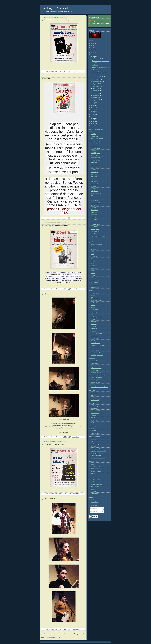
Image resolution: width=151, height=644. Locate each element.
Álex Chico (94, 234)
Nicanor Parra (95, 322)
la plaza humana (95, 343)
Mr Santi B (94, 428)
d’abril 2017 (96, 93)
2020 (93, 50)
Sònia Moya (59, 276)
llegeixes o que (95, 287)
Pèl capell (93, 418)
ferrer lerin (94, 249)
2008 (93, 121)
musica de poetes (96, 224)
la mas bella (94, 420)
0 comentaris (75, 71)
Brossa (93, 307)
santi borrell (94, 205)
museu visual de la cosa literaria (99, 387)
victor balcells (94, 210)
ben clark (93, 208)
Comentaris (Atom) (55, 638)
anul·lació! (48, 79)
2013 (93, 110)
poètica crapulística (96, 203)
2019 (93, 52)
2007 (93, 123)
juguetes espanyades (97, 484)
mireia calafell (95, 146)
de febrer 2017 (97, 98)
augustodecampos (96, 466)
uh (91, 239)
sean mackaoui (95, 486)
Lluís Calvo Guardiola (73, 276)
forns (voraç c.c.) (95, 256)
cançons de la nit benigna (98, 375)
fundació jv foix (95, 338)
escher (93, 489)
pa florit (93, 385)
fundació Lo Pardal (96, 471)
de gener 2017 (97, 100)
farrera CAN (94, 303)
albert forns (94, 167)
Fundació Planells (96, 479)
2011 (93, 114)
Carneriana (94, 212)
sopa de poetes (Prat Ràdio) (98, 236)
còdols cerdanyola (96, 444)
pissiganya (94, 182)
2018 (93, 55)
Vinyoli (93, 315)
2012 (93, 112)
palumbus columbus (96, 377)
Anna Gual (50, 276)
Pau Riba (93, 331)
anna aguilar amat (96, 143)
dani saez (93, 186)
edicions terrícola (95, 141)
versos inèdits (49, 499)
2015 (93, 105)
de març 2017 (97, 95)
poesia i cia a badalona (97, 453)
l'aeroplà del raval (96, 382)
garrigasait (94, 261)
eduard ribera (94, 282)
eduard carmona (95, 148)
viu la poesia (94, 336)
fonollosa (93, 326)
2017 (93, 57)
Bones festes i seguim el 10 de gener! (59, 20)
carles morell (94, 184)
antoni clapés (94, 310)
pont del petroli (95, 229)
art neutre (93, 491)
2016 (93, 103)
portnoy (93, 275)
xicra (92, 196)
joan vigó (93, 151)
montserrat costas (96, 160)
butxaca (93, 500)
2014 (93, 107)
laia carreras (94, 215)
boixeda (93, 273)
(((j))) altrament (95, 298)
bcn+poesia (94, 155)
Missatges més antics (79, 634)
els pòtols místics (95, 280)
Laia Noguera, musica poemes (56, 226)
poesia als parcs (95, 433)
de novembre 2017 (98, 77)
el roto (92, 482)
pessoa (93, 319)
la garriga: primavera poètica (99, 451)
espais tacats (94, 201)
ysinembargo (94, 408)
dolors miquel (94, 172)
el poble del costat (96, 456)
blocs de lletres (95, 293)
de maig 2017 (96, 91)
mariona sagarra (95, 353)
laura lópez (94, 174)
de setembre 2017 (98, 82)
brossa (93, 464)
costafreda (94, 324)
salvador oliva (95, 361)
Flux (92, 198)
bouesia (93, 179)
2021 (93, 48)
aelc (92, 348)
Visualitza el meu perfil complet (100, 23)
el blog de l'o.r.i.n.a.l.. (97, 21)
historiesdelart (95, 494)
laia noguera (94, 165)
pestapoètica (94, 370)
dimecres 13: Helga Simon (54, 444)
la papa (93, 296)
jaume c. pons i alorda (97, 139)
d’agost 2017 (96, 84)
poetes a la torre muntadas (98, 458)
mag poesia (94, 393)
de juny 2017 (96, 88)
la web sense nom (96, 300)
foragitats (93, 415)
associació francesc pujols (98, 345)
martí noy (93, 189)
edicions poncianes (96, 136)
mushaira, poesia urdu (97, 355)
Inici (64, 634)
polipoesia (94, 431)
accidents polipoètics (96, 317)
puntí (92, 278)
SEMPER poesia (95, 153)
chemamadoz (94, 473)
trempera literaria (95, 158)
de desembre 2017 (98, 59)
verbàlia (93, 341)
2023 (93, 43)
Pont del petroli (95, 350)
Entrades (94, 508)
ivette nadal (94, 162)
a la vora (47, 294)
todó (92, 247)
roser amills (94, 220)
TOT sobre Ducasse (96, 334)
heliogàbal (94, 439)
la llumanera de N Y (96, 368)
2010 (93, 117)
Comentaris (94, 511)
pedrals (93, 132)
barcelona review (95, 411)
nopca (92, 263)
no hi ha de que (95, 366)
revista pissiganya (96, 406)
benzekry (93, 217)
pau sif (93, 222)
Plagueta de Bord (95, 231)
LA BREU (93, 134)
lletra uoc (93, 395)
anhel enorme (95, 285)
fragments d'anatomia (97, 170)
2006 (93, 126)
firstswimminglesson (96, 244)
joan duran (94, 268)
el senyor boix (95, 363)
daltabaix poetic (95, 400)
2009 (93, 119)
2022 (93, 45)
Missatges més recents (47, 634)
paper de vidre (95, 413)
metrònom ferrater (96, 373)
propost (93, 305)
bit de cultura (94, 502)
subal (92, 254)
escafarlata (94, 266)
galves (93, 252)
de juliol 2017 (96, 86)
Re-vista (93, 423)
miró (92, 259)
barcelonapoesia (95, 449)
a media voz (94, 398)
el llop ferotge (94, 191)
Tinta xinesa (94, 227)
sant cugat (94, 446)
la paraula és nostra (96, 193)
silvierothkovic (95, 177)
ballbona (93, 271)
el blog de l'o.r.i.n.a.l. (56, 8)
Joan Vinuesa (94, 312)
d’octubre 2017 (97, 79)
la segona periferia (96, 380)
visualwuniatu (94, 469)
